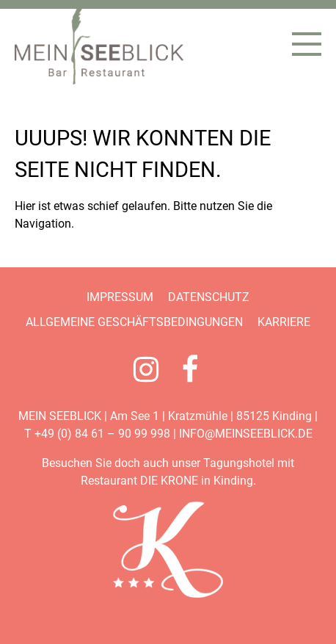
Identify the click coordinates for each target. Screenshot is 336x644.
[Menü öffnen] (307, 44)
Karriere (284, 322)
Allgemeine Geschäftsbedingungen (134, 322)
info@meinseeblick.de (246, 434)
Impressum (120, 297)
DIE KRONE (169, 481)
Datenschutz (209, 297)
